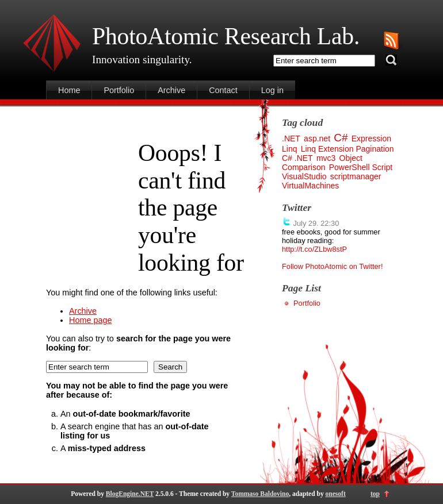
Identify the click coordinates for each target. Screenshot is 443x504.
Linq (289, 149)
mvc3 (326, 158)
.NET (291, 138)
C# (341, 138)
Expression (371, 138)
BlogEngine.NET (130, 494)
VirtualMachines (310, 186)
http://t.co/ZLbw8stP (314, 249)
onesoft (336, 494)
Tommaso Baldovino (260, 494)
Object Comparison (322, 163)
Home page (90, 320)
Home (69, 90)
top (375, 494)
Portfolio (119, 90)
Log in (272, 90)
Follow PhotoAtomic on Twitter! (332, 266)
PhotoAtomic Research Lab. (226, 36)
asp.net (317, 138)
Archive (171, 90)
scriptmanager (356, 176)
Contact (223, 90)
